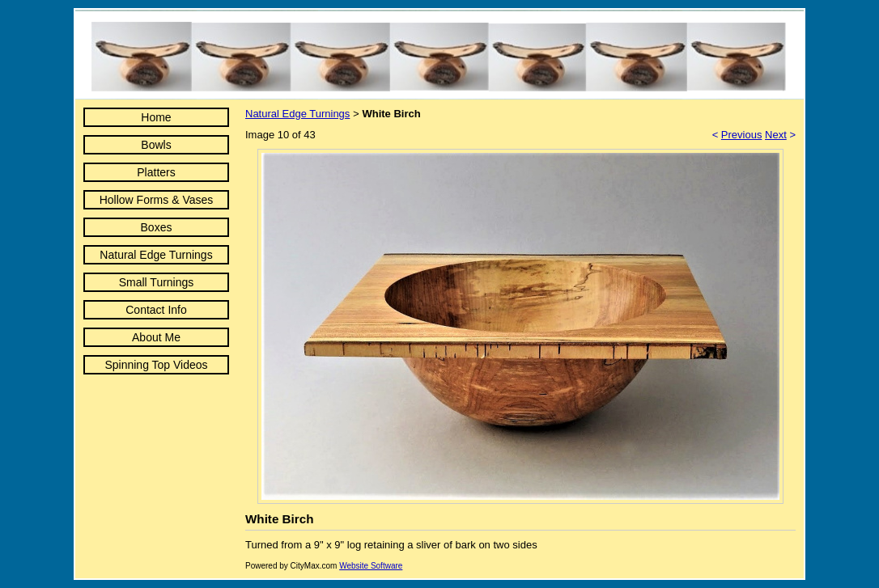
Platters (156, 172)
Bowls (156, 145)
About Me (156, 337)
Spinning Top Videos (156, 365)
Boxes (157, 227)
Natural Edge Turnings (156, 255)
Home (156, 117)
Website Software (371, 566)
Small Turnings (157, 282)
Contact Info (156, 310)
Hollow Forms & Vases (157, 200)
